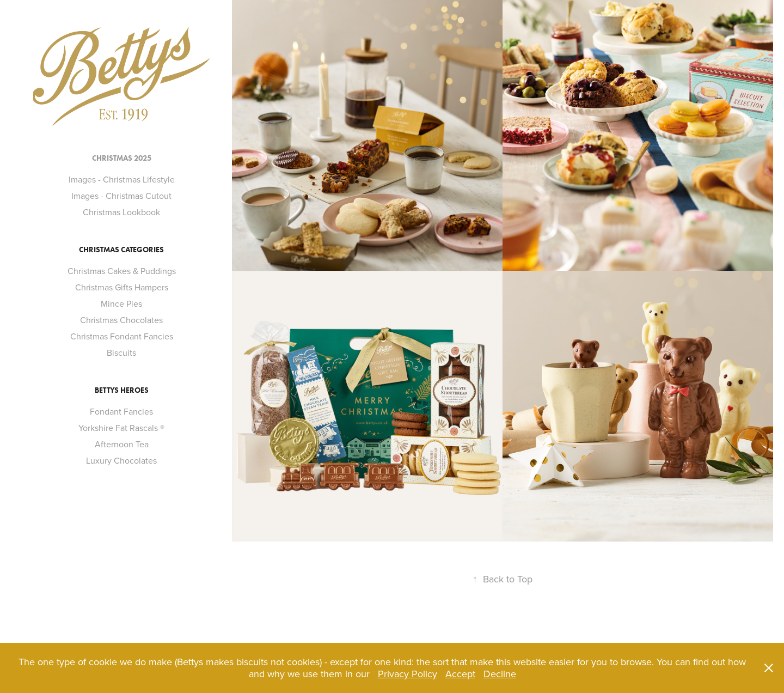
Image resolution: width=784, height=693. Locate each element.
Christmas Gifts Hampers (122, 287)
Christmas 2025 (122, 158)
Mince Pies (121, 303)
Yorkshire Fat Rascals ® (121, 428)
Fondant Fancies (121, 411)
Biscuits (121, 352)
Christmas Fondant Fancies (122, 336)
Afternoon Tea (122, 444)
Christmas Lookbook (121, 212)
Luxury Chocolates (121, 460)
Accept (460, 674)
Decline (500, 674)
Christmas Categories (121, 250)
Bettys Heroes (122, 390)
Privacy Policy (408, 674)
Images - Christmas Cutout (121, 196)
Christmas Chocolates (121, 320)
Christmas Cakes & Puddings (122, 271)
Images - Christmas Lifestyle (122, 179)
